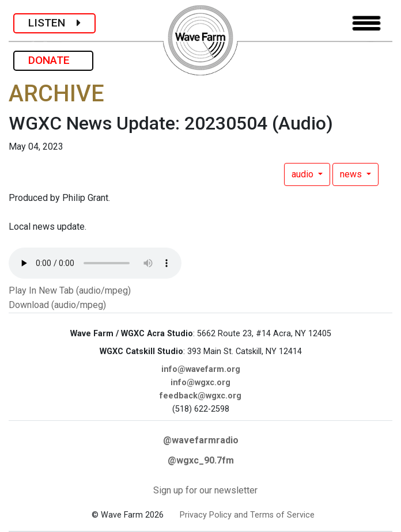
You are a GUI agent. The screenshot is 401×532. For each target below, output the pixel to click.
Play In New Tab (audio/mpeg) (70, 290)
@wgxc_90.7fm (201, 460)
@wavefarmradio (201, 440)
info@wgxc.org (200, 383)
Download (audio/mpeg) (57, 305)
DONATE (53, 60)
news (352, 174)
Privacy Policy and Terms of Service (247, 515)
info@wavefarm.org (201, 369)
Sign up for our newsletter (205, 490)
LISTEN (54, 23)
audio (304, 174)
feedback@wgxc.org (200, 396)
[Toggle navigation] (366, 23)
